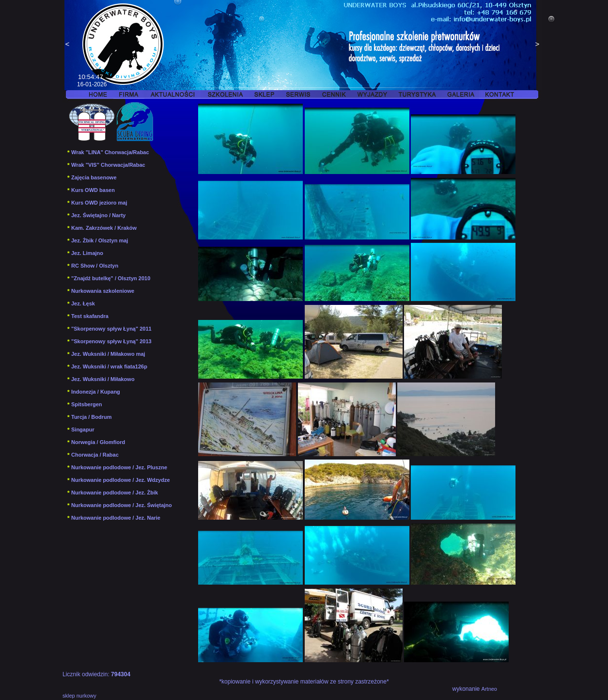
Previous (67, 45)
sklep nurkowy (79, 696)
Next (537, 45)
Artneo (489, 689)
